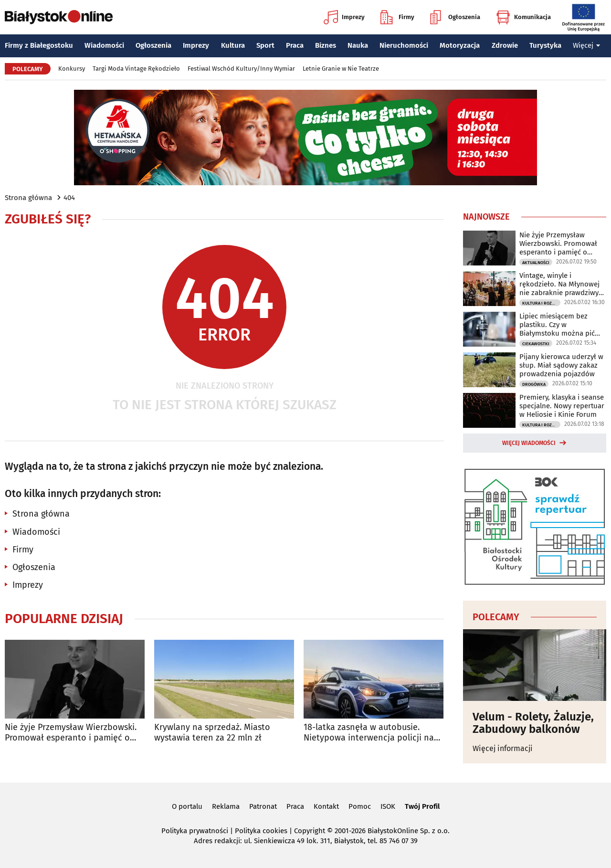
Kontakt (326, 806)
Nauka (358, 45)
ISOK (388, 806)
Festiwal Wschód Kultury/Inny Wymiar (241, 69)
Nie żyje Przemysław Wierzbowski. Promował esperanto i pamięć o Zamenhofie (71, 733)
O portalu (187, 806)
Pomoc (360, 806)
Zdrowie (505, 45)
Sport (265, 45)
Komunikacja (523, 17)
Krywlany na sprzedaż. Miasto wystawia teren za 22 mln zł (212, 733)
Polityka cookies (261, 831)
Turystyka (545, 45)
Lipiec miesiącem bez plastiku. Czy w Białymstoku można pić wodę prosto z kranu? (557, 325)
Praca (295, 45)
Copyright (310, 831)
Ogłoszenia (455, 17)
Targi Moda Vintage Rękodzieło (136, 69)
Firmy (397, 17)
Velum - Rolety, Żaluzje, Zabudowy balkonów (533, 723)
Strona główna (28, 198)
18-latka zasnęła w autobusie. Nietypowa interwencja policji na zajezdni (369, 733)
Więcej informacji (503, 748)
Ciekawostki (536, 344)
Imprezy (344, 17)
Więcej (587, 45)
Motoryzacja (460, 45)
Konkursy (72, 69)
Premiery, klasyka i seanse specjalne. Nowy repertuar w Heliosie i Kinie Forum (562, 406)
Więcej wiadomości (529, 443)
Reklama (226, 806)
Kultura (233, 45)
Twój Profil (422, 806)
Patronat (263, 806)
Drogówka (534, 384)
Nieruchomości (404, 45)
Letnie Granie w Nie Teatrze (341, 69)
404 (69, 198)
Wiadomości (104, 45)
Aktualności (536, 263)
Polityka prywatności (195, 831)
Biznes (326, 45)
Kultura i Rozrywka (541, 303)
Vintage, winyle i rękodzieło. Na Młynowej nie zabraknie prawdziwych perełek (563, 284)
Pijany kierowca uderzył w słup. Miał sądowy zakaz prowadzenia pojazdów (561, 365)
